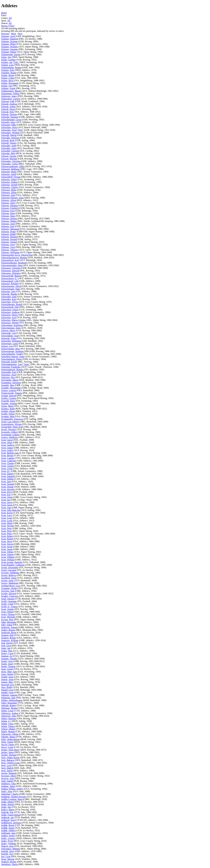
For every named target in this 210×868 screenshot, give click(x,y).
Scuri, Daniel (7, 612)
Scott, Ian (6, 500)
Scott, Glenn (7, 497)
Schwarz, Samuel (9, 242)
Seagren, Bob (7, 635)
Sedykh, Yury (7, 854)
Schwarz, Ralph (8, 234)
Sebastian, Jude (8, 698)
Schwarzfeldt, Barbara (11, 276)
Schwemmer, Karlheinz (12, 325)
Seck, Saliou (7, 771)
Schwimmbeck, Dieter (11, 359)
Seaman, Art (7, 656)
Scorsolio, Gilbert (9, 432)
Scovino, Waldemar (10, 573)
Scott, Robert (7, 536)
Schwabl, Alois (8, 122)
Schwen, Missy (8, 330)
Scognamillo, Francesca (12, 419)
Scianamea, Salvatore (11, 383)
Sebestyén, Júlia (9, 716)
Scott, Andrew (8, 445)
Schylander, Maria (10, 380)
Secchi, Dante (8, 745)
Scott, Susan (7, 547)
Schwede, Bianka (9, 294)
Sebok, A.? (6, 721)
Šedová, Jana (7, 846)
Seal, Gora (6, 646)
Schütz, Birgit (8, 75)
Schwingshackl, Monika (12, 370)
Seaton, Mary (7, 682)
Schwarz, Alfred (9, 200)
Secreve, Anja (8, 778)
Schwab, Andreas (9, 104)
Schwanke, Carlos (10, 164)
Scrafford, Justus (9, 578)
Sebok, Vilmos (8, 726)
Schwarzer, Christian (11, 268)
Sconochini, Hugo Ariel (12, 427)
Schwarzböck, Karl (10, 260)
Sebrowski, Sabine (10, 734)
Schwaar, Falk (8, 101)
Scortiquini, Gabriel (10, 435)
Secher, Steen (7, 752)
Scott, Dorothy (8, 489)
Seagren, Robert (9, 638)
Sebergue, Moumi (9, 708)
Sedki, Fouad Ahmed (11, 815)
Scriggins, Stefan (9, 588)
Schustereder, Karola (11, 54)
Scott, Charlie (8, 466)
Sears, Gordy (7, 669)
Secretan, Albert (9, 776)
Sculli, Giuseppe (9, 601)
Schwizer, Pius (8, 377)
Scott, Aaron (7, 440)
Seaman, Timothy (9, 659)
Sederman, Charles (10, 794)
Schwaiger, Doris (9, 127)
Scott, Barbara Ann (10, 453)
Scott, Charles (8, 463)
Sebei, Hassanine (9, 703)
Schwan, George (9, 156)
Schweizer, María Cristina (13, 320)
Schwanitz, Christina (11, 161)
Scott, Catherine (9, 461)
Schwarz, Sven (8, 247)
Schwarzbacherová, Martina (14, 258)
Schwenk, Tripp (8, 338)
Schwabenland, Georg (11, 120)
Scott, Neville (8, 526)
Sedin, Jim (6, 807)
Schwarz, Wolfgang (10, 252)
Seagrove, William (10, 640)
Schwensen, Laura (10, 344)
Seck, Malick (7, 768)
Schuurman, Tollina (10, 94)
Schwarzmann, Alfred (11, 286)
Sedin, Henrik (8, 804)
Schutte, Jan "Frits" (10, 62)
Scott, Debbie (7, 479)
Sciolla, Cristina (9, 398)
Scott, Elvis (7, 492)
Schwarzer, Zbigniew (11, 273)
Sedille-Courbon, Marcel (13, 799)
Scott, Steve (7, 541)
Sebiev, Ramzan (9, 718)
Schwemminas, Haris (11, 328)
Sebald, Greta (7, 692)
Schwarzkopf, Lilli (10, 281)
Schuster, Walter (9, 52)
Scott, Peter (7, 528)
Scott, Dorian (7, 487)
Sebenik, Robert (9, 705)
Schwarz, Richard (9, 237)
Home (4, 13)
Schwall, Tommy (9, 143)
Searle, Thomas (8, 666)
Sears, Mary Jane (9, 672)
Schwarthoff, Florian (11, 177)
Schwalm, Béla (8, 153)
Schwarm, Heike (9, 172)
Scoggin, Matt (8, 416)
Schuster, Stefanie (9, 47)
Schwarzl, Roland (9, 284)
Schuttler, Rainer (9, 73)
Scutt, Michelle (8, 617)
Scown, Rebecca (9, 575)
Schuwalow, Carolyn (11, 99)
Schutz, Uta (7, 86)
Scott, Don (6, 482)
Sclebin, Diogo (8, 411)
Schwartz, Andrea (9, 182)
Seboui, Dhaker (8, 729)
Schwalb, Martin (9, 135)
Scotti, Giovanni (9, 570)
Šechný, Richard (9, 755)
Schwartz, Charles (10, 187)
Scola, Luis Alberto (10, 422)
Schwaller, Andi (9, 146)
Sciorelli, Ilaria (8, 401)
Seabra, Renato (8, 630)
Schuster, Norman (9, 41)
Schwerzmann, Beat (10, 349)
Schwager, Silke (9, 125)
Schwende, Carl (8, 333)
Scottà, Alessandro (10, 567)
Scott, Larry (7, 515)
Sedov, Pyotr (7, 841)
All (10, 18)
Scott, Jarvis (7, 502)
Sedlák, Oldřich (8, 830)
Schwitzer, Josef (9, 375)
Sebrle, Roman (8, 732)
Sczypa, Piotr (7, 620)
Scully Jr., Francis (9, 607)
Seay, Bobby (7, 687)
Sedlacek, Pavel (8, 820)
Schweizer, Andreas (10, 312)
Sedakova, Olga (8, 784)
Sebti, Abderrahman (10, 739)
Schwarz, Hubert (9, 221)
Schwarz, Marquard (10, 229)
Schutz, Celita (8, 78)
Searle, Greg (7, 661)
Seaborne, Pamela (9, 627)
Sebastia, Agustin (9, 695)
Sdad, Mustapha (9, 622)
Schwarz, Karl (8, 226)
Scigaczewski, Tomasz (12, 393)
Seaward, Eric (8, 685)
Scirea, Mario (7, 406)
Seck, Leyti (6, 765)
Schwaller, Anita (9, 148)
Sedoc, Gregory (8, 838)
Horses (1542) (8, 26)
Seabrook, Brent (9, 633)
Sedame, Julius (8, 786)
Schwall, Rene (8, 140)
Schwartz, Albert (9, 179)
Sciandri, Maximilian (11, 388)
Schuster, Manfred (10, 39)
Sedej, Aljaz (7, 791)
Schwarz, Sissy (8, 245)
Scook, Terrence (9, 429)
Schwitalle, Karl (9, 372)
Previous (5, 34)
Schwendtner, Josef (10, 336)
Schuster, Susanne (10, 49)
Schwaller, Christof (10, 151)
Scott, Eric (6, 495)
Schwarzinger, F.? (9, 278)
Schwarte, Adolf (9, 174)
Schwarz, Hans (8, 213)
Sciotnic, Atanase (9, 403)
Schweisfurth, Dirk (10, 307)
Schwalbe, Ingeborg (10, 138)
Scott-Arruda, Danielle (12, 562)
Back (14, 34)
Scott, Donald (8, 484)
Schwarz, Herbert (9, 219)
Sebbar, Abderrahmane (12, 700)
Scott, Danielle (8, 476)
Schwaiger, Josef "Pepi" (12, 130)
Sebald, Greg (7, 690)
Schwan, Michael (9, 159)
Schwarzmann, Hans (11, 289)
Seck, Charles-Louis (11, 763)
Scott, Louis (7, 518)
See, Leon (6, 856)
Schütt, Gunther (8, 60)
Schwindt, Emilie (9, 362)
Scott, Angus (7, 448)
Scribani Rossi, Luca (11, 586)
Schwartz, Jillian (9, 192)
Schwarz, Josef (8, 224)
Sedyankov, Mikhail (10, 849)
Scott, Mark (7, 523)
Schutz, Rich (7, 81)
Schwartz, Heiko (9, 190)
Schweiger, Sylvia (10, 302)
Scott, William (8, 557)
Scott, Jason (7, 505)
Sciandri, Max (8, 385)
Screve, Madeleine (10, 583)
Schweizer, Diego (9, 315)
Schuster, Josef (8, 36)
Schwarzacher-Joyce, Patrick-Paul (17, 255)
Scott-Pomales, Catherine (13, 565)
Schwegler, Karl (9, 299)
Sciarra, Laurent (9, 390)
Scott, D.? (6, 471)
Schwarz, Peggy (9, 232)
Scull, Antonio (8, 599)
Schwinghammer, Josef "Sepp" (15, 364)
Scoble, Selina (8, 414)
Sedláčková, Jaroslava (11, 823)
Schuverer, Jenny (9, 96)
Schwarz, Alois (8, 203)
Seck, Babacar (8, 760)
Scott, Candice (8, 458)
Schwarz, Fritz (8, 211)
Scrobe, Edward (9, 593)
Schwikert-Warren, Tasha (13, 357)
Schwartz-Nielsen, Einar (12, 198)
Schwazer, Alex (8, 291)
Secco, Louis (7, 747)
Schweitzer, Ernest (10, 310)
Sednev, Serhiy (8, 836)
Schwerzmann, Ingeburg (12, 351)
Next (20, 34)
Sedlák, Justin (8, 828)
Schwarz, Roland (9, 239)
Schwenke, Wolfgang (11, 341)
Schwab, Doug (8, 109)
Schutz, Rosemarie (10, 83)
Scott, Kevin (7, 513)
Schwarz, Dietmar (10, 205)
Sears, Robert (7, 674)
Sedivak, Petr (7, 812)
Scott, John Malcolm (11, 510)
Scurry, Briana (8, 614)
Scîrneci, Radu (8, 409)
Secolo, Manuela (9, 773)
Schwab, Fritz (8, 112)
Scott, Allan (7, 442)
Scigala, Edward (9, 396)
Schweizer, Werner (10, 323)
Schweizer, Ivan (9, 317)
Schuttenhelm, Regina (11, 67)
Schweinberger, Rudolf (12, 304)
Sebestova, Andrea (10, 713)
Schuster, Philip (8, 44)
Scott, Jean (6, 508)
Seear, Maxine (8, 859)
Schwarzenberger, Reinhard (14, 263)
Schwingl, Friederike (11, 367)
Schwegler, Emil (9, 297)
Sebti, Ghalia (7, 742)
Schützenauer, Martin (11, 91)
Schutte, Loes (7, 65)
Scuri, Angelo (8, 609)
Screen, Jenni (7, 580)
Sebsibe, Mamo (8, 737)
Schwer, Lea (7, 346)
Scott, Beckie (7, 455)
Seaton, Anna (7, 679)
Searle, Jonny (7, 664)
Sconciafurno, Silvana (11, 424)
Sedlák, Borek (8, 825)
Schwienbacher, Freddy (12, 354)
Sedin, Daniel (7, 802)
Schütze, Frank (8, 88)
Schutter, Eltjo (8, 70)
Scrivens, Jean (8, 591)
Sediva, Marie (8, 810)
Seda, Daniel (7, 781)
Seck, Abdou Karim (10, 758)
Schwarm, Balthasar (10, 169)
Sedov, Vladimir (9, 843)
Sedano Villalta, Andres (12, 789)
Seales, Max (7, 651)
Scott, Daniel (7, 474)
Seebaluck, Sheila (9, 864)
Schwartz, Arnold (9, 185)
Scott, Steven (7, 544)
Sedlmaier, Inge (8, 833)
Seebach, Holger (9, 862)
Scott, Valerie (7, 554)
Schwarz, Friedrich (10, 208)
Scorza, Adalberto (9, 437)
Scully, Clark (7, 604)
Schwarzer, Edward (10, 271)
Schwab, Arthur (8, 107)
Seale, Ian (6, 648)
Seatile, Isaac (7, 677)
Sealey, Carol (7, 653)
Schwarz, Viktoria (9, 250)
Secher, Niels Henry (10, 750)
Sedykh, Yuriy (8, 851)
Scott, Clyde (7, 469)
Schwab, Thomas (9, 114)
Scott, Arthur (7, 450)
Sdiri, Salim (7, 625)
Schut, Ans (6, 57)
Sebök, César (7, 724)
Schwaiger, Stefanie (10, 133)
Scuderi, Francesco (10, 596)
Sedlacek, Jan (7, 817)
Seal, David (7, 643)
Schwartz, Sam (8, 195)
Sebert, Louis (7, 711)
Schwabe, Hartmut (10, 117)
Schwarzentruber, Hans (12, 265)
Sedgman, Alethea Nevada (13, 797)
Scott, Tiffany (8, 552)
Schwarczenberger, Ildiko (13, 166)
